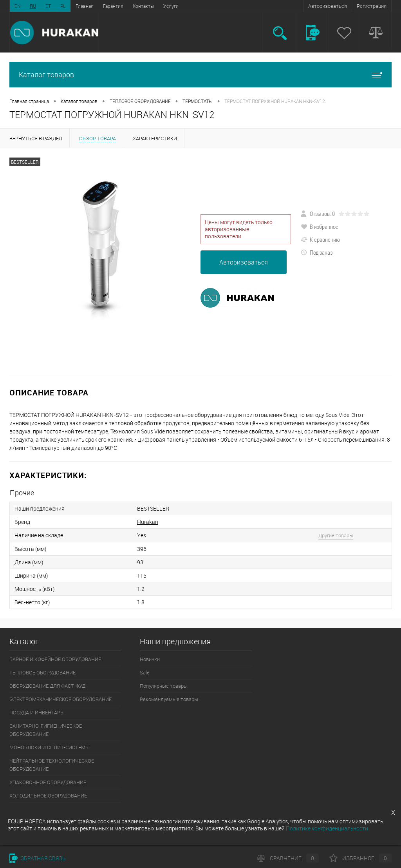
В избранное (320, 227)
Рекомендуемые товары (169, 699)
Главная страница (29, 101)
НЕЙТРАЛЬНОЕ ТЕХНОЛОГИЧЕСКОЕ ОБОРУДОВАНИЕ (52, 765)
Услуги (171, 6)
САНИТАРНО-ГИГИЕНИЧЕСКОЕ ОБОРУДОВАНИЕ (46, 730)
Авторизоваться (328, 6)
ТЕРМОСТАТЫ (198, 101)
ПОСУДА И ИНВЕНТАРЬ (36, 712)
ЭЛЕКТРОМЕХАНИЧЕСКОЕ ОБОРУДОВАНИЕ (61, 699)
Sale (145, 672)
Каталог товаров (200, 75)
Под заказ (317, 252)
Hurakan (148, 522)
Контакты (143, 6)
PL (63, 6)
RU (33, 6)
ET (48, 6)
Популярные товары (164, 686)
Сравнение (288, 858)
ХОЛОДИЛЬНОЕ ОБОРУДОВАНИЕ (48, 796)
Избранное (360, 858)
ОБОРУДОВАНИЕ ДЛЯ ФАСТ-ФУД (47, 686)
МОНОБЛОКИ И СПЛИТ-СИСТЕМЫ (50, 747)
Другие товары (336, 535)
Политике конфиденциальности (327, 828)
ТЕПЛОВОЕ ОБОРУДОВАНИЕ (140, 101)
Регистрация (372, 6)
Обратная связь (38, 858)
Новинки (150, 659)
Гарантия (113, 6)
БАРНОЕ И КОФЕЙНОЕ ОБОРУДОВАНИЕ (55, 659)
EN (17, 6)
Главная (85, 6)
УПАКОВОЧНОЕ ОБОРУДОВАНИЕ (48, 782)
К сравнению (320, 239)
